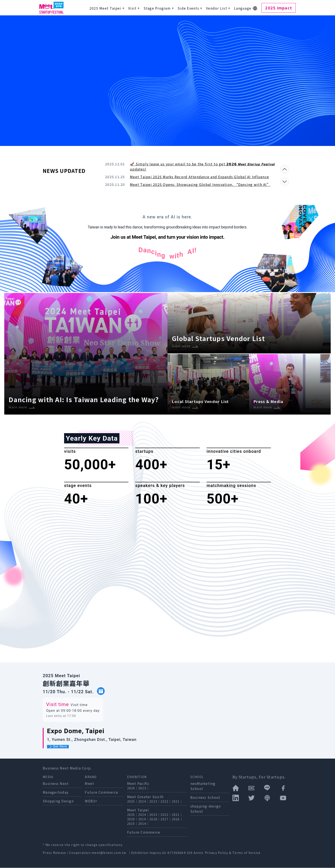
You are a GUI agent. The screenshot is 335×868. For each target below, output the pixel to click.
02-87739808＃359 (178, 853)
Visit (132, 8)
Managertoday (56, 792)
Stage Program (157, 8)
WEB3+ (91, 801)
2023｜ (144, 788)
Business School (205, 797)
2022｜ (166, 802)
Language (243, 8)
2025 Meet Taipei (105, 8)
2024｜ (133, 788)
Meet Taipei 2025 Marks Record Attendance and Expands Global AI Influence (199, 177)
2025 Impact (279, 8)
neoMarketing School (203, 786)
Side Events (188, 8)
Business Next (56, 784)
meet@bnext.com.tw (109, 853)
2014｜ (144, 824)
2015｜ (133, 824)
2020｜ (133, 819)
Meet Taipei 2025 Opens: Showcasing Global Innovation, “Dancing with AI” (200, 184)
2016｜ (177, 819)
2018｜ (155, 819)
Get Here (58, 747)
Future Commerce (101, 792)
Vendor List (217, 8)
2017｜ (166, 819)
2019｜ (144, 819)
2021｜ (177, 802)
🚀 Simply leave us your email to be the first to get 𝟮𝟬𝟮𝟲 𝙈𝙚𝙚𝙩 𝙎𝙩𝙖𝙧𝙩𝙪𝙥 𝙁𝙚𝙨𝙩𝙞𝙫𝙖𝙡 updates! (202, 166)
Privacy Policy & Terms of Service (233, 853)
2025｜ (133, 802)
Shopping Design (58, 801)
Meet (89, 784)
